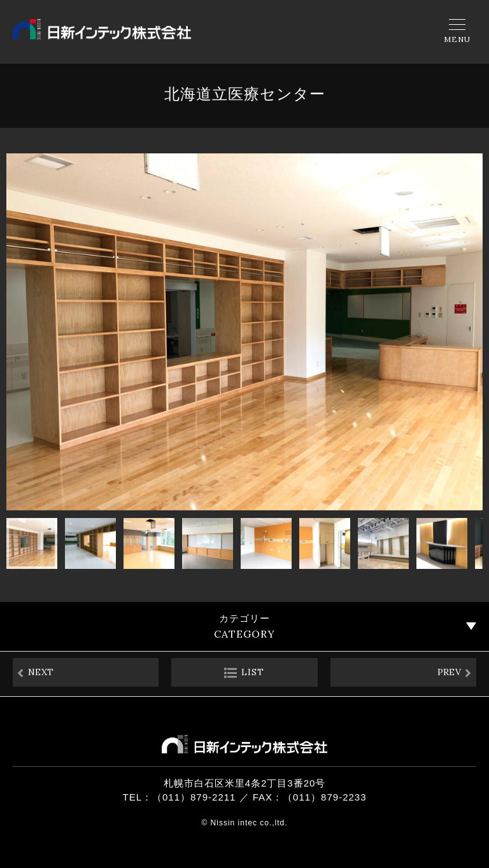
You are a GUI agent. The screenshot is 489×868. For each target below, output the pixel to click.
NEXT (47, 674)
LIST (253, 674)
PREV (443, 674)
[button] (18, 332)
